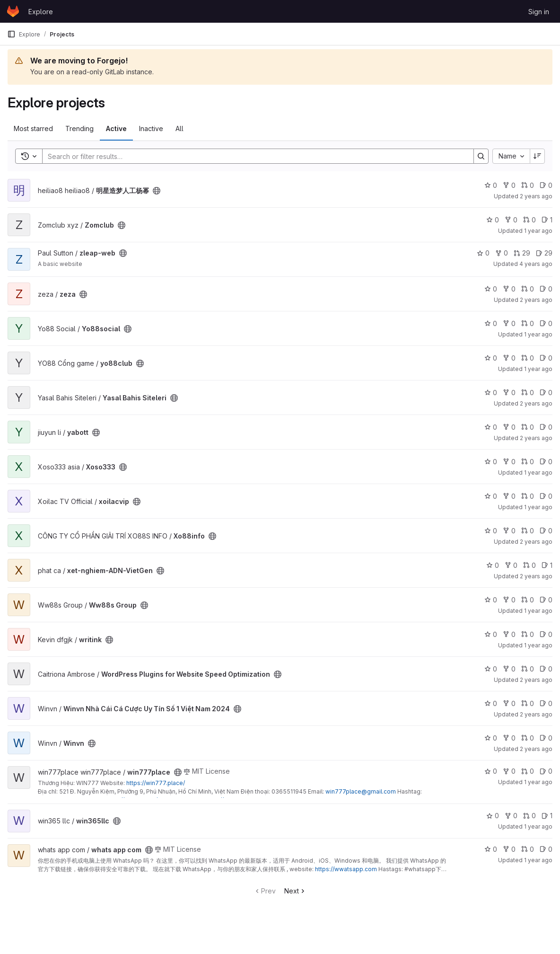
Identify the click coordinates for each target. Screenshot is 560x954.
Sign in (539, 12)
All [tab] (179, 128)
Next (295, 891)
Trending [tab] (79, 128)
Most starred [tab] (33, 128)
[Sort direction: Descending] (537, 156)
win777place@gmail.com (361, 791)
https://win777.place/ (156, 783)
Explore (41, 12)
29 (522, 253)
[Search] (253, 156)
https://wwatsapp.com (346, 869)
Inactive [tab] (151, 128)
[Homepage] (13, 11)
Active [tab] (116, 128)
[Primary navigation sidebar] (11, 34)
